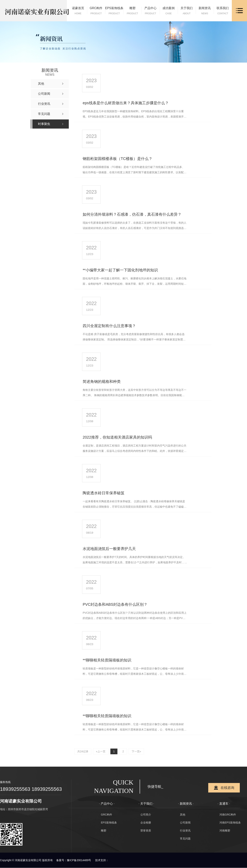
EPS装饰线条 (109, 823)
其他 (183, 815)
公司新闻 (185, 823)
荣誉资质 (146, 831)
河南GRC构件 (228, 815)
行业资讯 (185, 831)
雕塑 (104, 831)
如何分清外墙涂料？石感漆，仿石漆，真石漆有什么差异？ (132, 214)
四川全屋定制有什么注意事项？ (109, 326)
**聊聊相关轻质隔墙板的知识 (107, 660)
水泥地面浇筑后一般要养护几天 (109, 549)
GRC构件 (106, 815)
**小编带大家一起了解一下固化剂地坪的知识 (120, 270)
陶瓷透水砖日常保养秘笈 (104, 493)
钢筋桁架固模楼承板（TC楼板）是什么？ (118, 159)
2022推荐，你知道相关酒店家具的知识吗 (117, 437)
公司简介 (146, 815)
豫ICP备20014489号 (79, 860)
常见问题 (185, 839)
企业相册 (146, 823)
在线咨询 (227, 788)
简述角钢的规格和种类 (102, 382)
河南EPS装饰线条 (230, 823)
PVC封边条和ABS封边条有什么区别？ (115, 604)
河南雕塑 (225, 831)
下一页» (137, 751)
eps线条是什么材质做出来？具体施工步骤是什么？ (126, 103)
